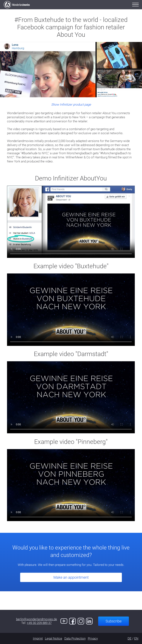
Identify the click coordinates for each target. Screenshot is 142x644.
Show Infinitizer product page (71, 105)
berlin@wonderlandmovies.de (37, 619)
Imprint (38, 638)
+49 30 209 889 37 (39, 623)
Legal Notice (54, 638)
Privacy (93, 638)
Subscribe (114, 621)
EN (136, 638)
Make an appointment (71, 577)
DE (130, 638)
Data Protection (75, 638)
